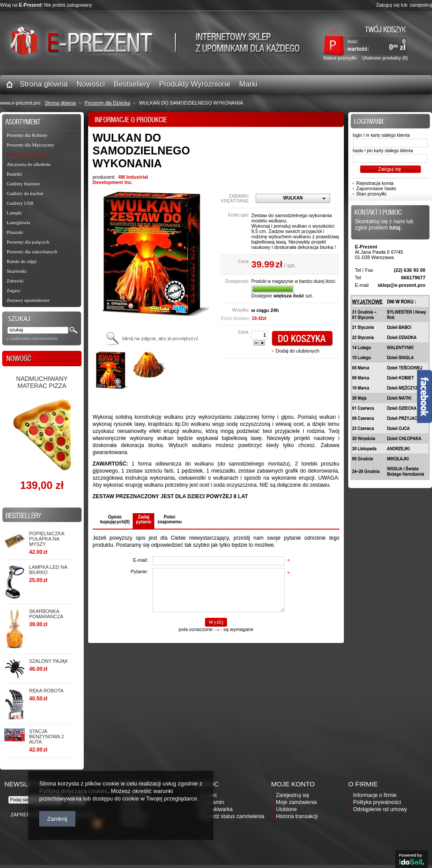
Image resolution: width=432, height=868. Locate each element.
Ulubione (286, 809)
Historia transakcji (297, 816)
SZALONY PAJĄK (48, 661)
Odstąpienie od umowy (380, 809)
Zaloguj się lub (392, 5)
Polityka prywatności (377, 802)
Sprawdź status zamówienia (232, 816)
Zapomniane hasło (376, 188)
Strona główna (60, 103)
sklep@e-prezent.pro (401, 285)
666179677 (413, 278)
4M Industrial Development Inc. (120, 180)
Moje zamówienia (296, 802)
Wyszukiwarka (216, 809)
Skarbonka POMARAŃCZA (46, 614)
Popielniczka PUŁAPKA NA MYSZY (47, 539)
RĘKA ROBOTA (46, 691)
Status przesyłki (340, 58)
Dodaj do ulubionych (298, 351)
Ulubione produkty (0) (385, 58)
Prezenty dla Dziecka (107, 103)
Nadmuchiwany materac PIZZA (42, 382)
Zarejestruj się (292, 795)
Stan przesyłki (371, 194)
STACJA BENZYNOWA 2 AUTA (47, 736)
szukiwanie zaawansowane (34, 338)
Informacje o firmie (375, 795)
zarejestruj (421, 5)
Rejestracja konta (375, 183)
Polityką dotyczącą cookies (73, 791)
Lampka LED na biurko (48, 570)
